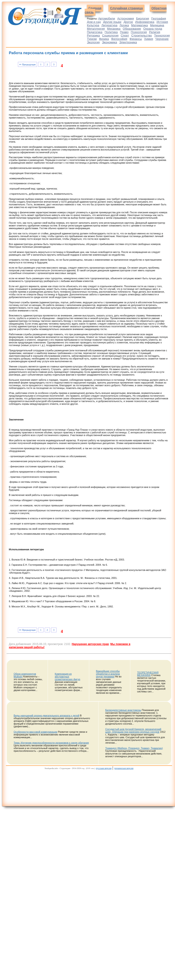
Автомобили (106, 18)
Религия (155, 32)
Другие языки (112, 22)
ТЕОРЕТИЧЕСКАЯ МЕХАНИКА (148, 674)
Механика (114, 29)
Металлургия (96, 29)
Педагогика (95, 32)
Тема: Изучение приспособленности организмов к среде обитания (51, 743)
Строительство (142, 35)
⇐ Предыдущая (27, 64)
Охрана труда (153, 29)
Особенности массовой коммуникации (35, 732)
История (162, 22)
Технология (162, 35)
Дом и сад (94, 22)
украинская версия (124, 768)
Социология (110, 35)
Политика (111, 32)
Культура (93, 25)
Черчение (162, 39)
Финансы (136, 39)
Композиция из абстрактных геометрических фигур (67, 677)
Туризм (92, 39)
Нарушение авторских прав (90, 644)
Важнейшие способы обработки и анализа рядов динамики (108, 674)
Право (124, 32)
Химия (149, 39)
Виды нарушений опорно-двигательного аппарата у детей (46, 716)
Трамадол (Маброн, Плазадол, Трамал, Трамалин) (134, 748)
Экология (93, 42)
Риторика (93, 35)
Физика (104, 39)
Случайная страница (126, 8)
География (159, 18)
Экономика (109, 42)
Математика (139, 25)
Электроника (128, 42)
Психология (139, 32)
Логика (124, 25)
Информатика (145, 22)
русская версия (104, 768)
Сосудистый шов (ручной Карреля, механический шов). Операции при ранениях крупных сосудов (133, 730)
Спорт (125, 35)
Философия (119, 39)
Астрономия (125, 18)
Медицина (157, 25)
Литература (109, 25)
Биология (143, 18)
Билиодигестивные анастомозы (123, 710)
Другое (128, 22)
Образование (132, 29)
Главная (95, 8)
